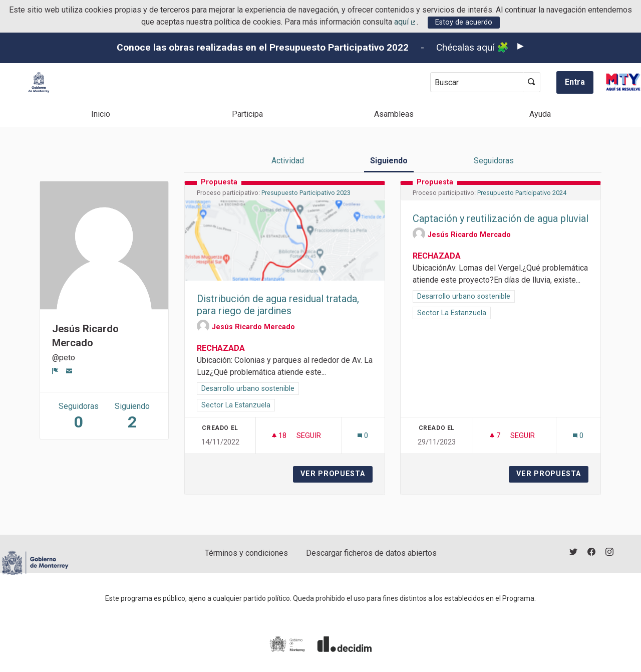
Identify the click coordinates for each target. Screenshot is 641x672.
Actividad (288, 161)
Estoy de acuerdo (464, 22)
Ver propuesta (337, 474)
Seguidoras (494, 161)
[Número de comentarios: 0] (363, 436)
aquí (406, 22)
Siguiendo (389, 161)
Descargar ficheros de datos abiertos (371, 553)
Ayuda (540, 114)
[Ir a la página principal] (39, 82)
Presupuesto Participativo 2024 (522, 193)
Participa (247, 114)
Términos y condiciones (246, 553)
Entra (575, 82)
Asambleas (394, 114)
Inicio (101, 114)
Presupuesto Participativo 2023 (306, 193)
